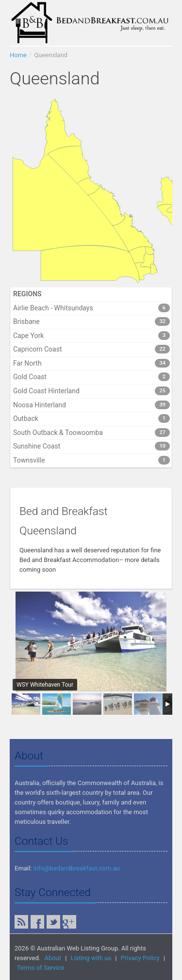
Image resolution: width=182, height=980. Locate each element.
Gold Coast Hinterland (91, 391)
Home (18, 55)
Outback (91, 418)
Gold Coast (91, 377)
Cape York (91, 336)
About (53, 958)
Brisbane (91, 321)
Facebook (37, 922)
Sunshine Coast (91, 446)
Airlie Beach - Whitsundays (91, 308)
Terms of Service (41, 968)
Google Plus (69, 922)
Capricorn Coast (91, 349)
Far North (91, 363)
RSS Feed (21, 922)
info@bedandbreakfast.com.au (77, 868)
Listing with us (91, 958)
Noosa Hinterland (91, 405)
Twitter (53, 922)
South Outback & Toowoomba (91, 433)
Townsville (91, 460)
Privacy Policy (140, 958)
